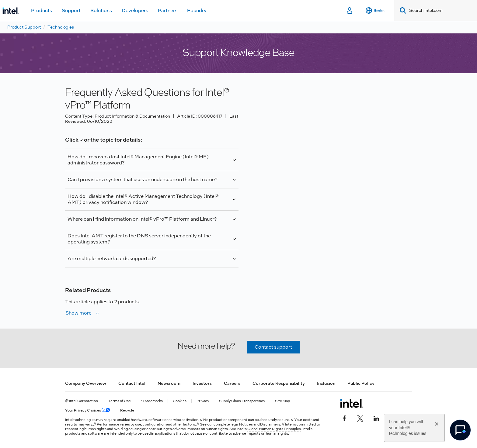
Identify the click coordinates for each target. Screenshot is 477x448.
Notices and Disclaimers (260, 424)
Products (42, 10)
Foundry (197, 10)
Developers (135, 10)
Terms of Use (119, 401)
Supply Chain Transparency (242, 401)
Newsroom (169, 383)
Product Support (24, 27)
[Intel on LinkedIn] (376, 418)
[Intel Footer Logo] (352, 403)
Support (71, 10)
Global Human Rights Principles (274, 429)
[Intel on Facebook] (344, 418)
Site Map (282, 401)
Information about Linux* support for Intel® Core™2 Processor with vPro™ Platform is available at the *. (152, 222)
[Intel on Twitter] (360, 418)
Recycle (127, 410)
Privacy (203, 401)
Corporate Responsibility (279, 383)
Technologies (61, 27)
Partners (168, 10)
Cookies (180, 401)
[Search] (402, 10)
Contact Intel (132, 383)
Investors (202, 383)
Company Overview (86, 383)
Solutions (101, 10)
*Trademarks (152, 401)
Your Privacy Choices (88, 410)
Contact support (273, 347)
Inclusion (326, 383)
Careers (232, 383)
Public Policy (361, 383)
